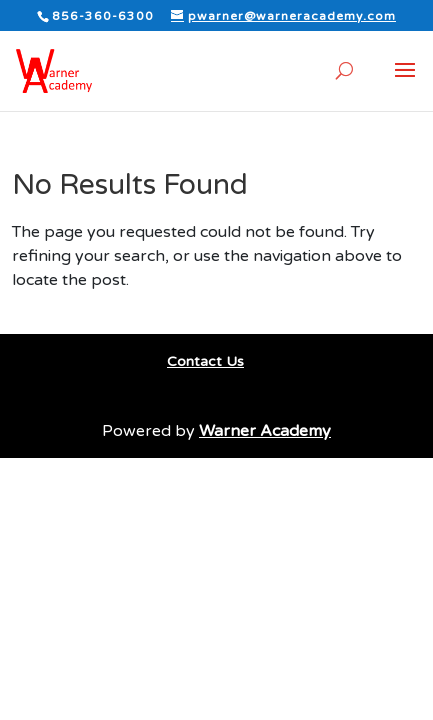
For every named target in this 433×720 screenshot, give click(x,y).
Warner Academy (265, 431)
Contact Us (205, 361)
